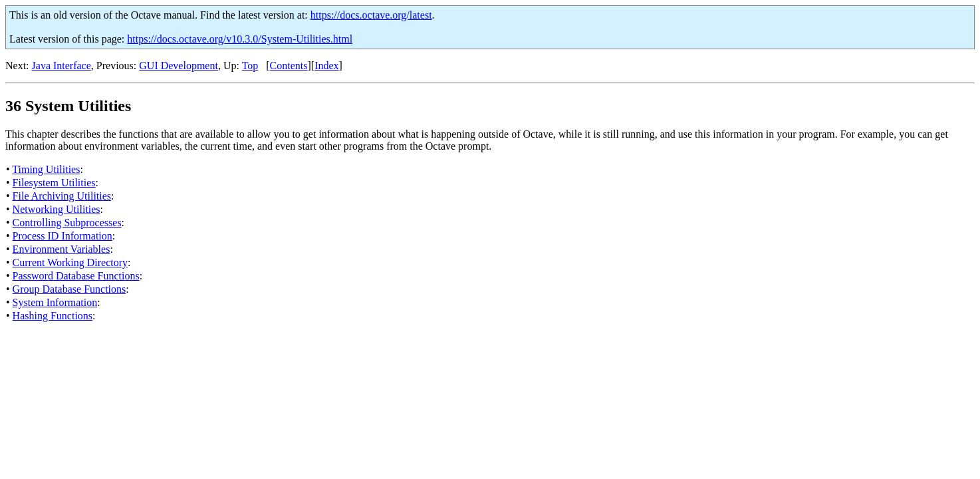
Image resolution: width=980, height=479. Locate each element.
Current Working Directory (70, 262)
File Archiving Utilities (62, 196)
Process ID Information (62, 236)
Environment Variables (61, 249)
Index (326, 66)
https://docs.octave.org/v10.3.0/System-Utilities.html (240, 39)
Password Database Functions (76, 276)
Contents (289, 66)
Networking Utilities (57, 209)
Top (250, 66)
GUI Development (179, 66)
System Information (55, 302)
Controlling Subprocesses (67, 223)
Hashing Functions (53, 316)
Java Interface (61, 66)
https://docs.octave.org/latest (371, 15)
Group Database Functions (69, 289)
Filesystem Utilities (54, 183)
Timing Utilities (46, 169)
